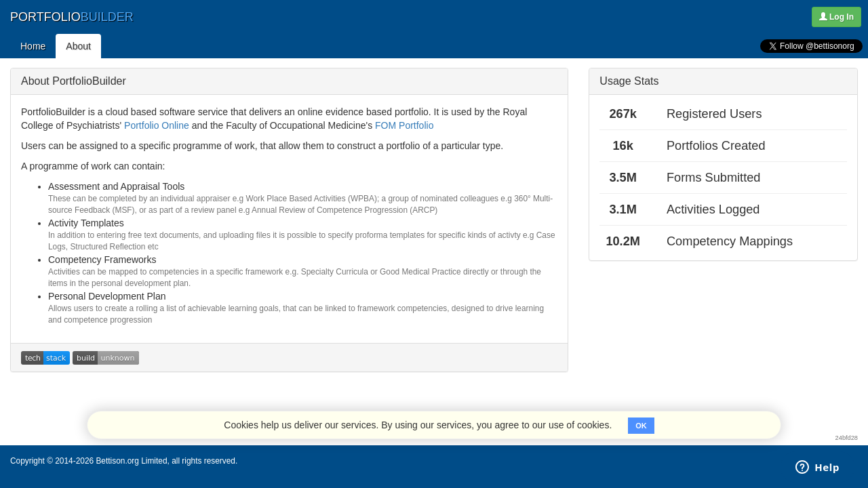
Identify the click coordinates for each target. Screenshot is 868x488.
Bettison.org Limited (131, 461)
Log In (836, 17)
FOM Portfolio (404, 125)
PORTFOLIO (72, 17)
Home (33, 46)
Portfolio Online (157, 125)
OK (641, 426)
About (78, 46)
